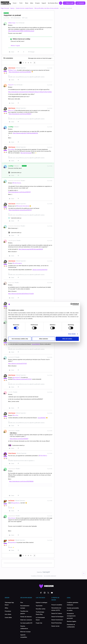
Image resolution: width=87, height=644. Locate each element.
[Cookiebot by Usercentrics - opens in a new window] (72, 304)
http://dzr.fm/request (26, 153)
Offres (6, 608)
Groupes (37, 3)
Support (44, 3)
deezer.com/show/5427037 (40, 270)
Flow (22, 602)
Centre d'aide (8, 617)
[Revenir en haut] (84, 574)
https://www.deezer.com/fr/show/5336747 (19, 192)
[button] (69, 3)
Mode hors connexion (26, 620)
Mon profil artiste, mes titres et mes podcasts (47, 8)
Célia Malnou (12, 431)
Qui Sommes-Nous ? (53, 3)
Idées (32, 3)
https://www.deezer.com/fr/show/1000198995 (21, 481)
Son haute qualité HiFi (26, 623)
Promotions (8, 611)
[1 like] (15, 173)
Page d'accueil (5, 8)
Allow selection (43, 339)
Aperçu (12, 8)
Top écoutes (39, 606)
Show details (72, 334)
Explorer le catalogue (42, 602)
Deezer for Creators (57, 613)
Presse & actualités (57, 605)
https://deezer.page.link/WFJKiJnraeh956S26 (31, 249)
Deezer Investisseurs (57, 620)
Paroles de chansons (26, 617)
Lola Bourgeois (12, 240)
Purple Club (39, 623)
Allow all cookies (67, 339)
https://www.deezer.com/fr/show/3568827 (20, 114)
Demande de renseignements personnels (71, 616)
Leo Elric (10, 392)
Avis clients (8, 614)
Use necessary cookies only (20, 339)
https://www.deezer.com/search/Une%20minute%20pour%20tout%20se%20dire (30, 92)
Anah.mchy (11, 283)
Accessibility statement (50, 576)
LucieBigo (11, 127)
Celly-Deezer (12, 68)
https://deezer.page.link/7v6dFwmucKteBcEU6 (25, 133)
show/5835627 (42, 418)
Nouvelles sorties (41, 609)
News (27, 3)
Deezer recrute (55, 626)
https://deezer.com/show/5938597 (19, 439)
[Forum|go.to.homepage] (6, 3)
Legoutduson (12, 469)
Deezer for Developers (57, 617)
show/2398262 (36, 344)
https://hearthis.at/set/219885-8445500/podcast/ (21, 31)
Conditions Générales (37, 576)
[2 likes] (16, 445)
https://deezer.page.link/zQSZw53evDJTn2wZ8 (21, 294)
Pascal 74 (11, 85)
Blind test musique (25, 632)
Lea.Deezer (11, 500)
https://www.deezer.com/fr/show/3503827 (20, 72)
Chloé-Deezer (12, 453)
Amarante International (14, 181)
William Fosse (12, 23)
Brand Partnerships (57, 623)
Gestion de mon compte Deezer (24, 8)
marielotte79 (12, 357)
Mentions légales (72, 621)
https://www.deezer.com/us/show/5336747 (20, 210)
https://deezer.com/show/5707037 (18, 364)
